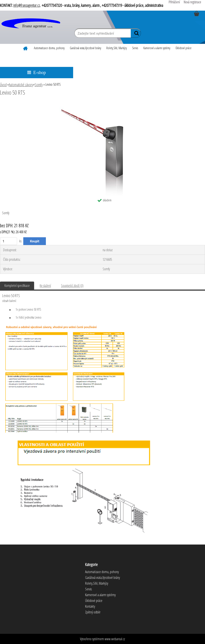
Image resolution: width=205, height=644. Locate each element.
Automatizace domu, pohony (49, 48)
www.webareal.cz (115, 639)
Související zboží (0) (72, 286)
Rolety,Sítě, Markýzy (117, 48)
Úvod (3, 85)
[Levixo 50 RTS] (103, 105)
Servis (135, 48)
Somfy (39, 85)
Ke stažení (45, 286)
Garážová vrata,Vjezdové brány (85, 48)
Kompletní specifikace (17, 286)
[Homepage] (25, 48)
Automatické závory (21, 85)
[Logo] (30, 24)
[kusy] (9, 241)
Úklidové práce (184, 48)
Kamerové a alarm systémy (157, 48)
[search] (136, 34)
